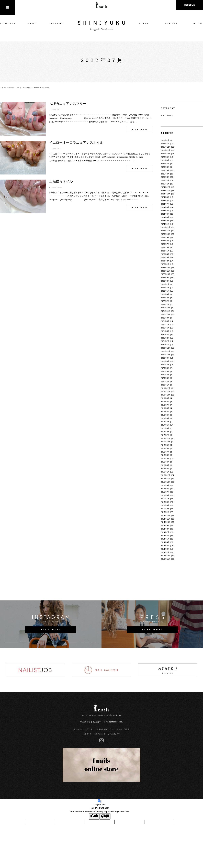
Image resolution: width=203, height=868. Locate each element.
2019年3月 (165, 418)
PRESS (87, 734)
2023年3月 (165, 257)
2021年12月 (166, 308)
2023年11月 (166, 231)
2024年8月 (165, 201)
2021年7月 (165, 324)
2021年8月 (165, 321)
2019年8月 (165, 402)
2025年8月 (165, 160)
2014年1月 (165, 552)
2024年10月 (166, 194)
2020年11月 (166, 351)
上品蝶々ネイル (61, 181)
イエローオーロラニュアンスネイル (76, 142)
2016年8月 (165, 448)
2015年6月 (165, 495)
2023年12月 (166, 227)
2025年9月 (165, 157)
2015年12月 (166, 475)
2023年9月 (165, 237)
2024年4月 (165, 214)
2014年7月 (165, 532)
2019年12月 (166, 388)
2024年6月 (165, 207)
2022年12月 (166, 268)
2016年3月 (165, 465)
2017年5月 (165, 425)
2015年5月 (165, 499)
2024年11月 (166, 191)
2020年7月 (165, 365)
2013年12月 (166, 556)
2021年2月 (165, 341)
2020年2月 (165, 381)
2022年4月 (165, 294)
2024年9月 (165, 197)
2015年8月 (165, 489)
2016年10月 (166, 442)
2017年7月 (165, 422)
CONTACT (114, 734)
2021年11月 (166, 311)
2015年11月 (166, 479)
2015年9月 (165, 485)
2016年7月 (165, 452)
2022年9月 (165, 278)
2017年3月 (165, 432)
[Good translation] (94, 816)
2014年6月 (165, 536)
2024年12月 (166, 187)
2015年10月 (166, 482)
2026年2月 (165, 140)
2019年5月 (165, 412)
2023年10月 (166, 234)
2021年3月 (165, 338)
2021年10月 (166, 314)
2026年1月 (165, 144)
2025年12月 (166, 147)
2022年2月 (165, 301)
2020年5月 (165, 371)
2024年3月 (165, 217)
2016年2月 (165, 469)
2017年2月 (165, 435)
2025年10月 (166, 154)
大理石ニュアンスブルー (68, 104)
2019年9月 (165, 398)
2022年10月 (166, 274)
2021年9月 (165, 318)
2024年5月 (165, 211)
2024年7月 (165, 204)
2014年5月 (165, 539)
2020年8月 (165, 361)
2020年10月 (166, 355)
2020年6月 (165, 368)
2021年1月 (165, 345)
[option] (36, 670)
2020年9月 (165, 358)
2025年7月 (165, 164)
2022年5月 (165, 291)
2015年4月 (165, 502)
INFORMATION (105, 729)
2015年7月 (165, 492)
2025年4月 (165, 174)
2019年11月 (166, 391)
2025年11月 (166, 150)
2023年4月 (165, 254)
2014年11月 (166, 519)
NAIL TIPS (123, 729)
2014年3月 (165, 546)
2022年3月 (165, 298)
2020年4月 (165, 375)
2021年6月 (165, 328)
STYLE (89, 729)
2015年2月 (165, 509)
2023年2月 (165, 261)
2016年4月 (165, 462)
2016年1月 (165, 472)
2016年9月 (165, 445)
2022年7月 (165, 284)
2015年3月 (165, 505)
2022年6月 (165, 288)
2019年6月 (165, 408)
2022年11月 (166, 271)
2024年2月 (165, 221)
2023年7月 (165, 244)
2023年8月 (165, 241)
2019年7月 (165, 405)
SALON (78, 729)
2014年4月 (165, 542)
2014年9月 (165, 525)
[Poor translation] (105, 816)
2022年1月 (165, 304)
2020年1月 (165, 385)
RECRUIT (100, 734)
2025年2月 (165, 180)
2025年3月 (165, 177)
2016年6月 (165, 455)
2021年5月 (165, 331)
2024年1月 (165, 224)
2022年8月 (165, 281)
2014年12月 (166, 515)
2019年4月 (165, 415)
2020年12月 (166, 348)
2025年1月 (165, 184)
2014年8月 (165, 529)
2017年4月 (165, 428)
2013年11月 (166, 559)
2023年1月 (165, 264)
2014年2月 (165, 549)
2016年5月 (165, 458)
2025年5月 (165, 170)
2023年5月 (165, 251)
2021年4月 (165, 335)
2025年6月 (165, 167)
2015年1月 (165, 512)
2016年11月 (166, 438)
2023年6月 (165, 247)
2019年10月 (166, 395)
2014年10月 (166, 522)
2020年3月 (165, 378)
